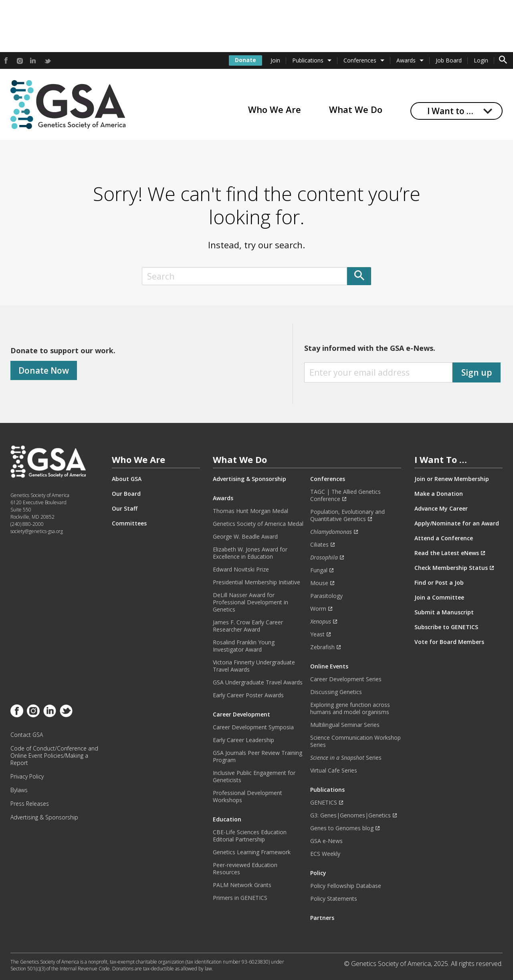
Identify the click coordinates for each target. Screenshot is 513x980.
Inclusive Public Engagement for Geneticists (254, 777)
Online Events (329, 666)
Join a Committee (439, 598)
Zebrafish (322, 647)
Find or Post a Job (439, 583)
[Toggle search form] (503, 60)
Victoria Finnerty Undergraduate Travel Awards (254, 666)
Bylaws (19, 790)
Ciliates (319, 545)
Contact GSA (27, 735)
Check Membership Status (451, 568)
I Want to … (450, 111)
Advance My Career (441, 509)
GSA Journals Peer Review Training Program (258, 757)
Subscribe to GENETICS (446, 627)
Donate (245, 60)
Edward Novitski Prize (241, 569)
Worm (318, 609)
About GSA (127, 479)
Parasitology (326, 596)
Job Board (449, 60)
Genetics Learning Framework (252, 852)
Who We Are (275, 109)
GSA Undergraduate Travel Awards (258, 682)
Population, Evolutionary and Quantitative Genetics (347, 515)
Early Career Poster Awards (248, 695)
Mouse (319, 583)
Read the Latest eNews (447, 553)
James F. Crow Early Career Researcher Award (248, 626)
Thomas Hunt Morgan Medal (250, 511)
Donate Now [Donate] (44, 370)
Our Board (126, 494)
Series (346, 758)
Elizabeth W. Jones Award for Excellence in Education (250, 553)
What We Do (356, 109)
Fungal (319, 570)
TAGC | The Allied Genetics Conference (345, 495)
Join (275, 60)
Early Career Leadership (243, 740)
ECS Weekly (325, 854)
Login (481, 60)
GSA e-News (326, 841)
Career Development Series (346, 679)
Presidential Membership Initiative (256, 582)
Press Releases (30, 804)
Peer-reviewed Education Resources (245, 869)
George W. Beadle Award (245, 537)
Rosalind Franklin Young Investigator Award (244, 646)
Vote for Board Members (449, 642)
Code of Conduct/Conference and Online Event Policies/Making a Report (54, 756)
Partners (322, 918)
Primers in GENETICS (240, 898)
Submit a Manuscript (444, 612)
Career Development (241, 714)
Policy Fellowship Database (346, 886)
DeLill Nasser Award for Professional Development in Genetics (250, 602)
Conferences (360, 60)
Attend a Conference (444, 538)
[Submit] (359, 276)
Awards (406, 60)
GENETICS (324, 803)
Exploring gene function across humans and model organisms (350, 708)
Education (227, 819)
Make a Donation (439, 494)
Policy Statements (334, 899)
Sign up (477, 372)
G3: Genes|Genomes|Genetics (350, 815)
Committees (129, 523)
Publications (308, 60)
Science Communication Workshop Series (355, 741)
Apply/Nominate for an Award (457, 523)
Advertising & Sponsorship (44, 817)
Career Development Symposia (253, 727)
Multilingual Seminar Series (345, 725)
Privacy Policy (27, 777)
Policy (318, 873)
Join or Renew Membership (452, 479)
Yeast (317, 634)
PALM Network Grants (242, 885)
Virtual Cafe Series (334, 771)
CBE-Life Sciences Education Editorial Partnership (250, 836)
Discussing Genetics (336, 692)
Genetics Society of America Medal (258, 524)
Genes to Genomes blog (342, 828)
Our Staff (125, 509)
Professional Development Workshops (247, 797)
